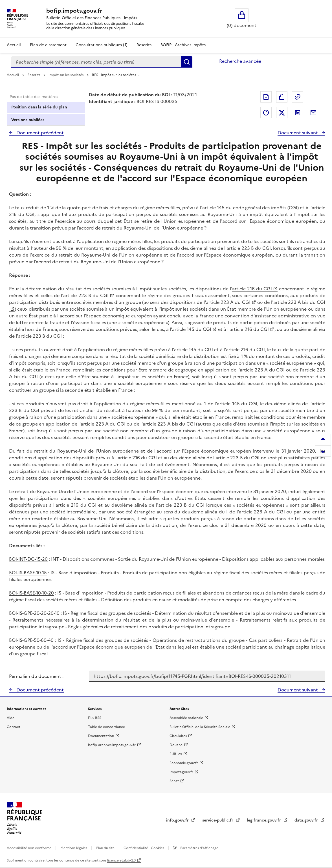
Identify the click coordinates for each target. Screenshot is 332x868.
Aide (11, 718)
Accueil (14, 45)
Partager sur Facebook (266, 113)
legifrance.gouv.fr (264, 820)
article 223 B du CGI (86, 295)
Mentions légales (74, 848)
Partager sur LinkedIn (298, 113)
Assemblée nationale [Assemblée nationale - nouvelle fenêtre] (186, 718)
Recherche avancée (240, 61)
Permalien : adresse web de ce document (298, 97)
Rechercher (187, 62)
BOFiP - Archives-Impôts (183, 45)
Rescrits (144, 45)
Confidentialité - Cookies (144, 848)
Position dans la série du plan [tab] (39, 107)
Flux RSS (95, 718)
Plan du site (106, 848)
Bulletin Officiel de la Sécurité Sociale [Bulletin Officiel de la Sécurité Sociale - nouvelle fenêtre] (200, 727)
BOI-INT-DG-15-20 (28, 559)
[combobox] (96, 62)
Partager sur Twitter (282, 113)
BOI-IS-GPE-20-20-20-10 (34, 613)
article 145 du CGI (192, 329)
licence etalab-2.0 (121, 860)
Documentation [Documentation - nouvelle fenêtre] (101, 736)
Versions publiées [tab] (28, 120)
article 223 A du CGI (228, 302)
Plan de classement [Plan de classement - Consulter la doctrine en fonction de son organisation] (48, 45)
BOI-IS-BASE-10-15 (28, 573)
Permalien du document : (36, 676)
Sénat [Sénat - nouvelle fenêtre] (174, 781)
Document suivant (298, 133)
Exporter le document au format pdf (266, 97)
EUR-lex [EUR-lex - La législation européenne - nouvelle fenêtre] (176, 754)
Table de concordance (106, 727)
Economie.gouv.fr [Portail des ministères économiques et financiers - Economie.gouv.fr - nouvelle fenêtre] (184, 763)
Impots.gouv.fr (181, 772)
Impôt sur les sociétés (66, 75)
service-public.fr (218, 820)
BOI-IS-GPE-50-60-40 (31, 640)
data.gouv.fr (307, 820)
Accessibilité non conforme (29, 848)
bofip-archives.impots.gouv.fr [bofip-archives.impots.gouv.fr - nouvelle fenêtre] (112, 745)
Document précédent (39, 133)
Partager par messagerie (313, 113)
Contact (14, 727)
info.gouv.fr (178, 820)
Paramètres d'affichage (199, 848)
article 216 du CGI (252, 289)
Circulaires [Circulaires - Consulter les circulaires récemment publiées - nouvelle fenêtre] (178, 736)
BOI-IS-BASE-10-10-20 (31, 593)
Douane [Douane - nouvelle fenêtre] (176, 745)
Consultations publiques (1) (102, 45)
